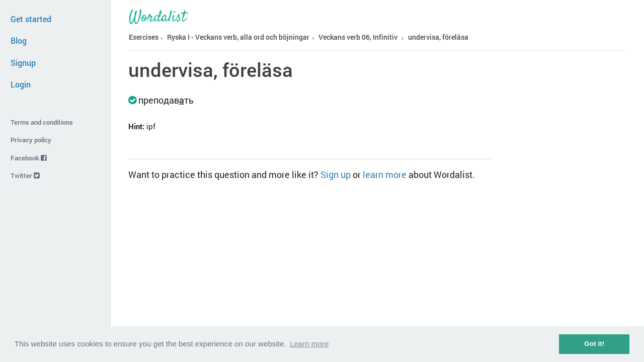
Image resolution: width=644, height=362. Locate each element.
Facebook (29, 158)
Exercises (144, 37)
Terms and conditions (42, 122)
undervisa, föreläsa (438, 37)
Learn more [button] (309, 344)
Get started (31, 19)
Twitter (25, 175)
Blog (19, 40)
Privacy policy (31, 140)
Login (21, 84)
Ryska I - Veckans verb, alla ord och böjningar (238, 37)
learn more (385, 174)
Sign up (336, 174)
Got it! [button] (594, 344)
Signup (23, 63)
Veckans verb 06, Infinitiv (358, 37)
